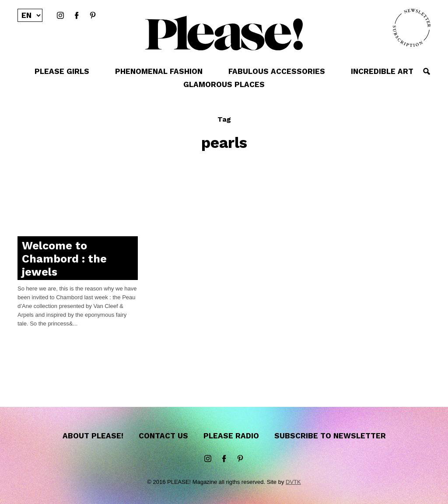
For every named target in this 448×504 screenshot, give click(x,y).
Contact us (163, 436)
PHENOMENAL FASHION (159, 71)
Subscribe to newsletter (330, 436)
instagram (60, 16)
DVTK (293, 482)
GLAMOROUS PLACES (224, 84)
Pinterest (93, 16)
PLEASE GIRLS (62, 71)
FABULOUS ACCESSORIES (277, 71)
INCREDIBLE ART (382, 71)
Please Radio (231, 436)
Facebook (77, 16)
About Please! (93, 436)
